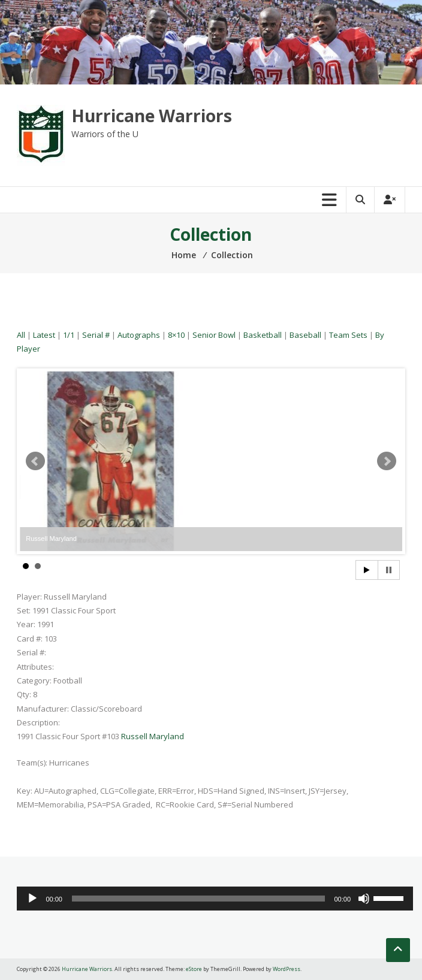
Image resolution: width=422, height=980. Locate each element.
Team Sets (348, 335)
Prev (35, 461)
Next (387, 461)
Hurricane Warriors (152, 116)
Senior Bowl (214, 335)
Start (367, 570)
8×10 (176, 335)
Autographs (139, 335)
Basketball (263, 335)
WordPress (287, 969)
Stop (389, 570)
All (21, 335)
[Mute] (364, 899)
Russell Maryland (153, 736)
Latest (44, 335)
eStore (194, 969)
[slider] (198, 899)
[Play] (32, 899)
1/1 (69, 335)
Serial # (96, 335)
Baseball (305, 335)
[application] (215, 899)
